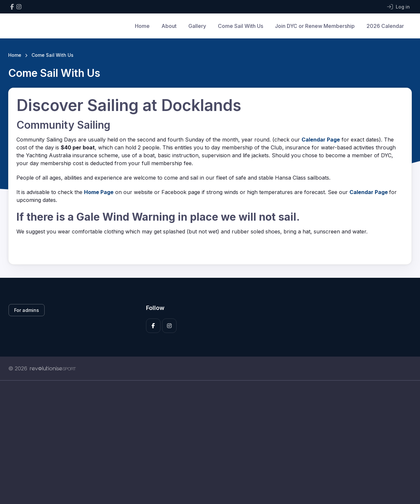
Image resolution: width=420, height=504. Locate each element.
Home (142, 26)
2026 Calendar (385, 26)
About (169, 26)
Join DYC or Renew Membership (315, 26)
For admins (27, 310)
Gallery (197, 26)
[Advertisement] (205, 442)
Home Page (99, 192)
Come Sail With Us (241, 26)
